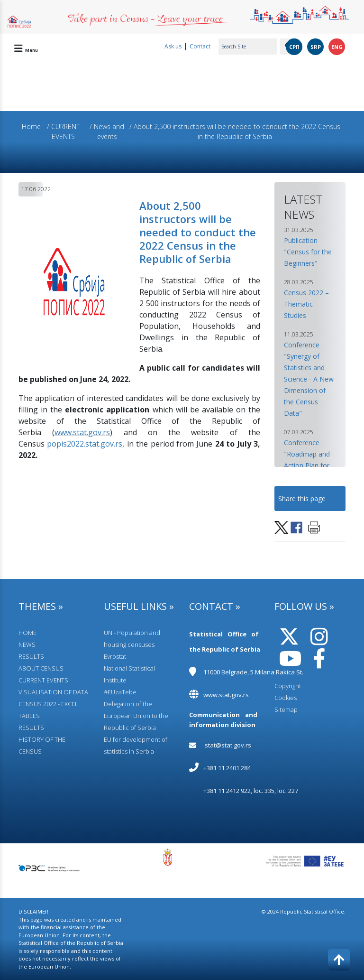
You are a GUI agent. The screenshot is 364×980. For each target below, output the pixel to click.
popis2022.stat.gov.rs (85, 444)
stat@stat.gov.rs (228, 745)
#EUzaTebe (120, 692)
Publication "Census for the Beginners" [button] (308, 252)
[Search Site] (248, 47)
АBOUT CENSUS (41, 668)
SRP (316, 47)
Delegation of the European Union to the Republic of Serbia (136, 716)
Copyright (288, 686)
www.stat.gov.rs (82, 432)
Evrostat (115, 656)
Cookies (286, 698)
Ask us (173, 46)
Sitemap (286, 709)
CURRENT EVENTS (43, 680)
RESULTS (31, 656)
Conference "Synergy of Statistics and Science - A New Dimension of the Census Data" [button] (309, 379)
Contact (200, 46)
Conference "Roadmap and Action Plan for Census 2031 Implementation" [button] (310, 465)
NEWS (27, 644)
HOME (27, 633)
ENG (337, 47)
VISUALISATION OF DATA (53, 692)
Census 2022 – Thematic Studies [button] (306, 304)
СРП (294, 47)
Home (31, 126)
